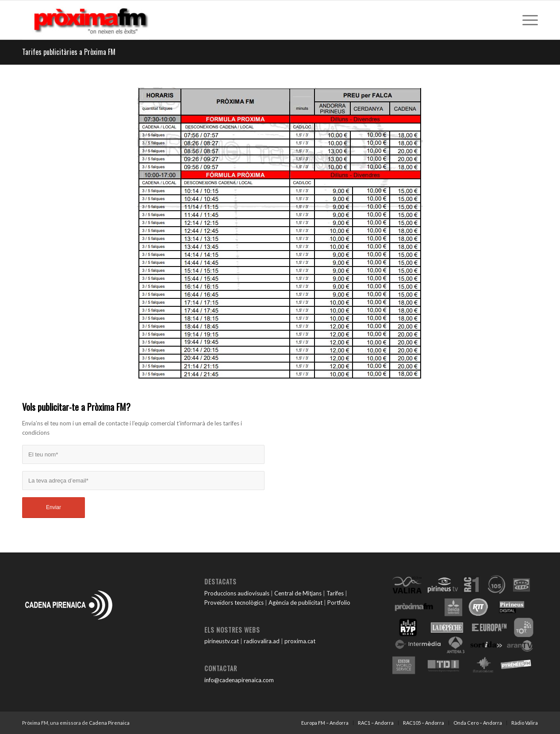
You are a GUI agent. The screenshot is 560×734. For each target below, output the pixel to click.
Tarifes (335, 593)
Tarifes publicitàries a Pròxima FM (69, 52)
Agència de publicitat (295, 603)
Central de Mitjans (298, 593)
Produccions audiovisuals (237, 593)
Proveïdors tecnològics (234, 603)
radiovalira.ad (262, 641)
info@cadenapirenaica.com (239, 680)
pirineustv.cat (222, 641)
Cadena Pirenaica (109, 723)
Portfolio (339, 603)
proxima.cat (300, 641)
